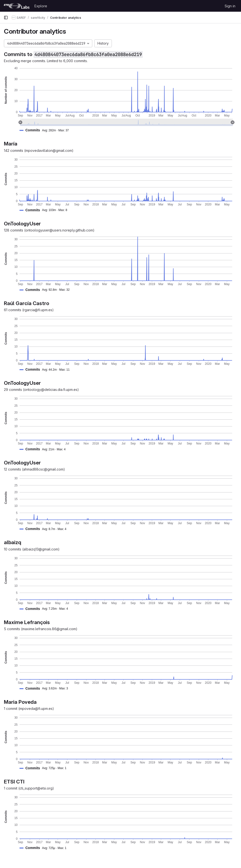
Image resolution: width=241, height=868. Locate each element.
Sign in (230, 6)
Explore (41, 6)
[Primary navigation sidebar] (6, 18)
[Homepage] (17, 6)
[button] (46, 130)
